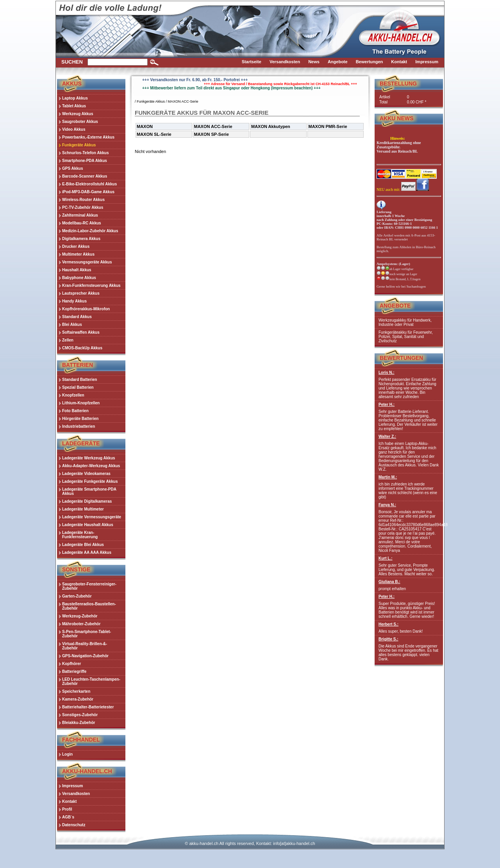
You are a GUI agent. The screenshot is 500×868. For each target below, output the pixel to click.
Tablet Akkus (74, 106)
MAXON (145, 126)
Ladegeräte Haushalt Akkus (88, 525)
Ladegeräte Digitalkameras (87, 501)
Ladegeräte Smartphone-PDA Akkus (89, 491)
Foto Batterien (75, 411)
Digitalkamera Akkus (81, 239)
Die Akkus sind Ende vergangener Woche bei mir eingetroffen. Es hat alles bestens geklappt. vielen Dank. (409, 649)
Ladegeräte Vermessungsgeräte (92, 517)
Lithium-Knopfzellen (81, 403)
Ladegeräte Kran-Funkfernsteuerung (80, 535)
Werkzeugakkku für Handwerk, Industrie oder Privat (405, 322)
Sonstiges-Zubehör (80, 715)
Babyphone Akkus (79, 278)
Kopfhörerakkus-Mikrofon (86, 309)
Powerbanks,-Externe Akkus (88, 137)
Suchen (72, 62)
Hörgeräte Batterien (80, 419)
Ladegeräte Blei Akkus (83, 545)
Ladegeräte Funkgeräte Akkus (90, 481)
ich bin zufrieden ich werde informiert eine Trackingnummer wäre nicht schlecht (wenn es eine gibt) (409, 487)
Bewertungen (401, 358)
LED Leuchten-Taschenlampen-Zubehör (91, 681)
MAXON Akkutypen (271, 126)
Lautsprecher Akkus (81, 293)
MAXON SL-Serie (154, 134)
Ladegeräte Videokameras (86, 474)
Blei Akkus (72, 325)
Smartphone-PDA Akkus (85, 161)
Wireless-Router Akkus (83, 200)
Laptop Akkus (75, 98)
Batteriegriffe (74, 671)
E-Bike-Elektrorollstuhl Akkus (89, 184)
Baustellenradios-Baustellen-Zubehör (89, 606)
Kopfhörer (71, 664)
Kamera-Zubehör (78, 699)
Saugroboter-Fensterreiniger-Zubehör (89, 586)
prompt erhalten (409, 585)
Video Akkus (74, 129)
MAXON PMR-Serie (328, 126)
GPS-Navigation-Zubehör (85, 656)
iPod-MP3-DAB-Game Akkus (88, 192)
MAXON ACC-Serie (183, 101)
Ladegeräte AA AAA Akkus (87, 552)
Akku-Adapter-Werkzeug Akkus (91, 466)
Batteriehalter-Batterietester (88, 707)
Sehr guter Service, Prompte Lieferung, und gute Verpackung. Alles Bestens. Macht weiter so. (409, 566)
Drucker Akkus (76, 246)
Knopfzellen (73, 395)
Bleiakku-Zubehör (79, 723)
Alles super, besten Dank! (409, 628)
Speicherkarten (76, 691)
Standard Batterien (79, 380)
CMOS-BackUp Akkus (82, 348)
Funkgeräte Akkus (79, 145)
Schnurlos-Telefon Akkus (85, 153)
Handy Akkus (74, 301)
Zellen (68, 340)
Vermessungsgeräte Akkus (87, 262)
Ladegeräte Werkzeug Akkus (89, 458)
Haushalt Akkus (77, 270)
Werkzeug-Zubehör (80, 616)
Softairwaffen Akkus (81, 332)
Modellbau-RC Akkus (82, 223)
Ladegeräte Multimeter (83, 509)
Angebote (395, 306)
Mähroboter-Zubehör (81, 624)
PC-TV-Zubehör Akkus (83, 207)
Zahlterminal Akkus (80, 215)
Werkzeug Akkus (78, 114)
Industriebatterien (79, 426)
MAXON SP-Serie (212, 134)
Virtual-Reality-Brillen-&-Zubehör (85, 646)
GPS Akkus (73, 168)
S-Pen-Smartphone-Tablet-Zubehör (87, 634)
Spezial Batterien (78, 387)
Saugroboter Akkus (80, 122)
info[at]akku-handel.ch (294, 843)
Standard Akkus (77, 317)
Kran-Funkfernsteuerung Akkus (91, 285)
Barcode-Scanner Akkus (85, 176)
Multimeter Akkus (78, 254)
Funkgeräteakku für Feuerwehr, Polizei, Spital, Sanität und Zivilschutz (406, 337)
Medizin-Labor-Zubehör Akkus (90, 231)
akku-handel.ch (204, 843)
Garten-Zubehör (77, 596)
